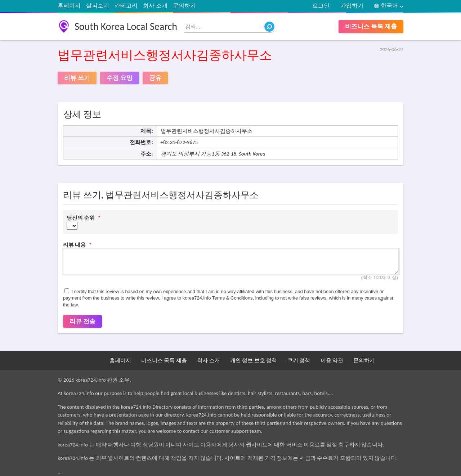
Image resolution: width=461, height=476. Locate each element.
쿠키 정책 (299, 360)
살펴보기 (98, 6)
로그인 (321, 6)
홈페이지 (69, 6)
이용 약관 (332, 360)
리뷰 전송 (82, 321)
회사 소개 (155, 6)
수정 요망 (120, 78)
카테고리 (126, 6)
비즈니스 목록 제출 (371, 26)
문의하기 (184, 6)
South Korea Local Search (126, 26)
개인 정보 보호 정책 (254, 360)
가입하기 (352, 6)
